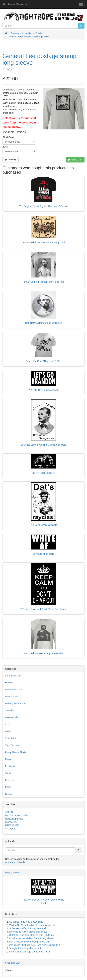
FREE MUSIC (12, 825)
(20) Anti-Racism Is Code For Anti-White (43, 900)
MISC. (8, 731)
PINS (8, 787)
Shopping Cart (13, 963)
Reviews (11, 160)
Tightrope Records (15, 4)
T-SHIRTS (10, 738)
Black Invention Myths (16, 815)
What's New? (12, 873)
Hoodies (9, 683)
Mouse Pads (12, 697)
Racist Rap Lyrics (14, 819)
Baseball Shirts (13, 717)
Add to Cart (75, 160)
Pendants (10, 766)
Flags (8, 759)
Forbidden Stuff (13, 676)
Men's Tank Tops (14, 690)
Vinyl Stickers (12, 745)
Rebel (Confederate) (16, 704)
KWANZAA (11, 822)
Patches (9, 780)
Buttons (9, 794)
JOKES (9, 812)
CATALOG (11, 829)
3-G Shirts (10, 710)
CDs (7, 724)
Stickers (9, 773)
